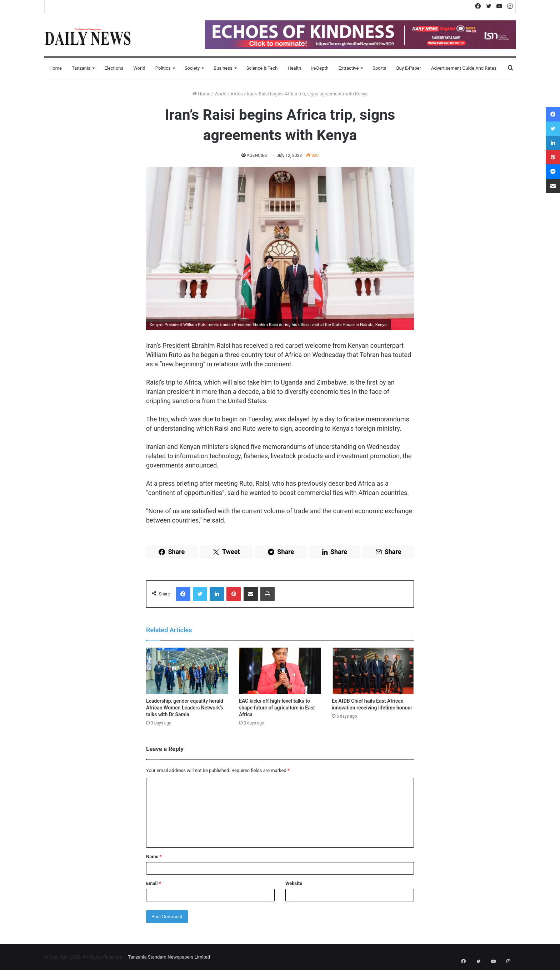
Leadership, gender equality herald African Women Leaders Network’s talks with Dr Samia (185, 708)
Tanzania (81, 68)
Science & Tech (262, 68)
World (139, 68)
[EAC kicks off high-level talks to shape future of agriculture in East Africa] (280, 671)
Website (294, 883)
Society (192, 68)
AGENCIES (257, 155)
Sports (379, 68)
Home (56, 68)
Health (294, 68)
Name (154, 857)
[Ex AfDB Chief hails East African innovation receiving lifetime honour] (373, 671)
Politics (163, 68)
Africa (236, 94)
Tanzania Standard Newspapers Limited (169, 957)
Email (154, 883)
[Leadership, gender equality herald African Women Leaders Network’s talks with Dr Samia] (187, 671)
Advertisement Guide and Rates (464, 68)
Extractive (349, 68)
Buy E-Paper (408, 68)
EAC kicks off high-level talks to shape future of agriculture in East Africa (277, 708)
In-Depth (320, 68)
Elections (114, 68)
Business (223, 68)
